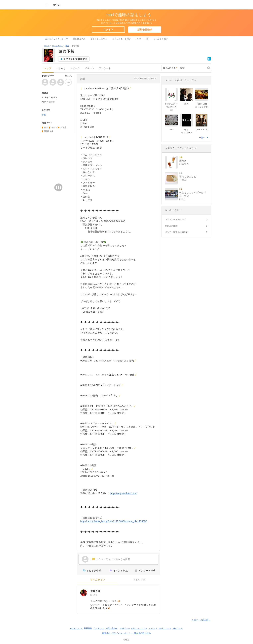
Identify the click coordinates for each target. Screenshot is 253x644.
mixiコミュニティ (140, 628)
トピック (75, 68)
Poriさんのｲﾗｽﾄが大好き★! (171, 107)
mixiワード (178, 628)
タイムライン (98, 580)
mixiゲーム (125, 628)
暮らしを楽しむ (188, 176)
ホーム (47, 46)
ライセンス (99, 628)
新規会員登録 (145, 30)
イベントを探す (161, 39)
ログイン (108, 30)
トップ (48, 68)
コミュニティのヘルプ (175, 220)
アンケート (105, 68)
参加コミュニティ (99, 39)
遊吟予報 (95, 591)
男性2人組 (49, 131)
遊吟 (186, 104)
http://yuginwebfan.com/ (124, 493)
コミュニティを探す (122, 39)
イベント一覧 (142, 39)
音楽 (67, 46)
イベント (89, 68)
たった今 (94, 595)
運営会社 (106, 633)
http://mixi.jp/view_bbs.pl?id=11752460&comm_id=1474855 (114, 521)
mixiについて (76, 628)
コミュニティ (57, 46)
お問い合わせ (112, 628)
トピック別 (139, 580)
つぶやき (61, 68)
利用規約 (88, 628)
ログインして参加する (75, 59)
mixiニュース (165, 628)
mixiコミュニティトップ (57, 39)
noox (171, 130)
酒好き (183, 161)
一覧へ (202, 138)
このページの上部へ (201, 620)
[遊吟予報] (84, 593)
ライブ (54, 127)
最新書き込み (79, 39)
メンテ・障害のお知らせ (177, 232)
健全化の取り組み (143, 633)
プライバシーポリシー (122, 633)
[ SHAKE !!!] (201, 130)
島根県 (64, 127)
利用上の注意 (171, 226)
